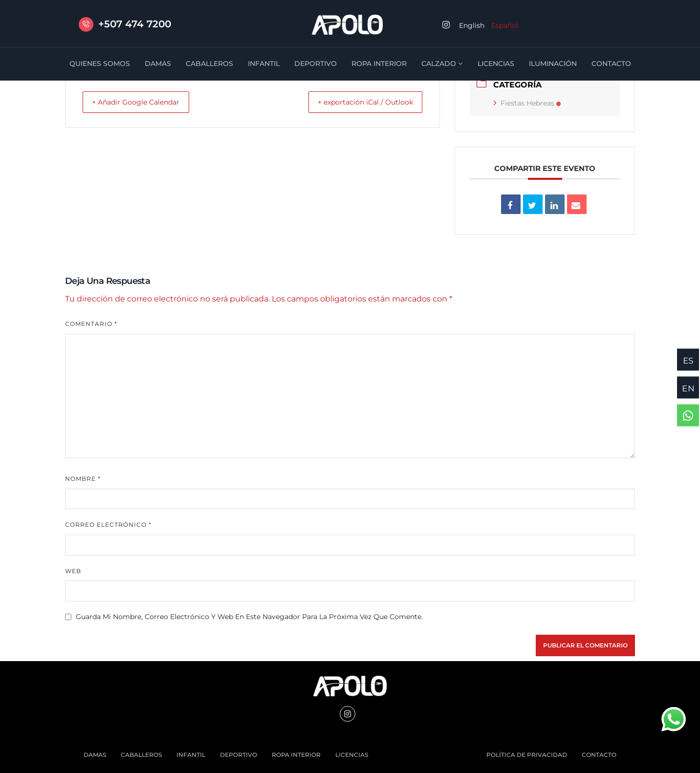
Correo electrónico (108, 525)
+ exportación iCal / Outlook (358, 102)
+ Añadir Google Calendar (144, 102)
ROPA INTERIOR (379, 64)
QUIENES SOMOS (100, 64)
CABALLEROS (209, 64)
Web (73, 571)
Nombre (83, 479)
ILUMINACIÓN (553, 64)
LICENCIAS (496, 64)
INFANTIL (264, 64)
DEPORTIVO (316, 64)
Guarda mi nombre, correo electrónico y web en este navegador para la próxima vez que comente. (249, 617)
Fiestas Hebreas (527, 103)
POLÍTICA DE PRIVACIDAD (527, 755)
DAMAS (158, 64)
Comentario (91, 324)
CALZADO (442, 64)
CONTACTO (611, 64)
